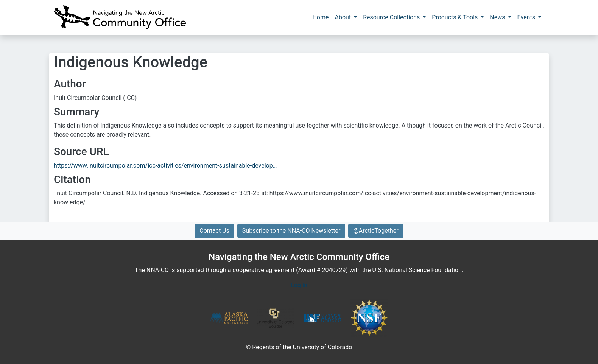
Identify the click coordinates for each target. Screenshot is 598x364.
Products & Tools (456, 17)
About (343, 17)
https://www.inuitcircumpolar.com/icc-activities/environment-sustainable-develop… (165, 166)
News (498, 17)
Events (527, 17)
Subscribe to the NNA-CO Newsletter (291, 231)
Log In (299, 285)
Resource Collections (392, 17)
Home (320, 17)
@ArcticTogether (376, 231)
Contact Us (214, 231)
